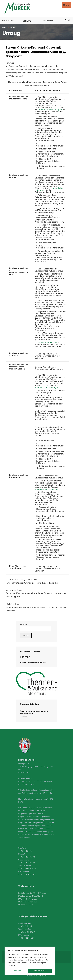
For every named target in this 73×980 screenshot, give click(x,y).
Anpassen (17, 971)
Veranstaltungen (30, 651)
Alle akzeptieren (40, 971)
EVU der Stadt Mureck (27, 899)
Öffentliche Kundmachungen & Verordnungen (34, 712)
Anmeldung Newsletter (27, 21)
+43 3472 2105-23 (27, 863)
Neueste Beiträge (29, 704)
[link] (36, 593)
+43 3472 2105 (48, 20)
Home (4, 28)
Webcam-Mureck (8, 20)
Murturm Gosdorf (26, 905)
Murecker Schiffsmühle (28, 902)
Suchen (23, 624)
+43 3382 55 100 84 (27, 868)
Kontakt (25, 657)
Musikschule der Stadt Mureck (31, 896)
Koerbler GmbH (43, 975)
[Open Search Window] (69, 20)
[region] (30, 961)
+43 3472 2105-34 (27, 857)
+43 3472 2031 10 (26, 874)
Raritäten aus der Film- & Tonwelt (32, 893)
